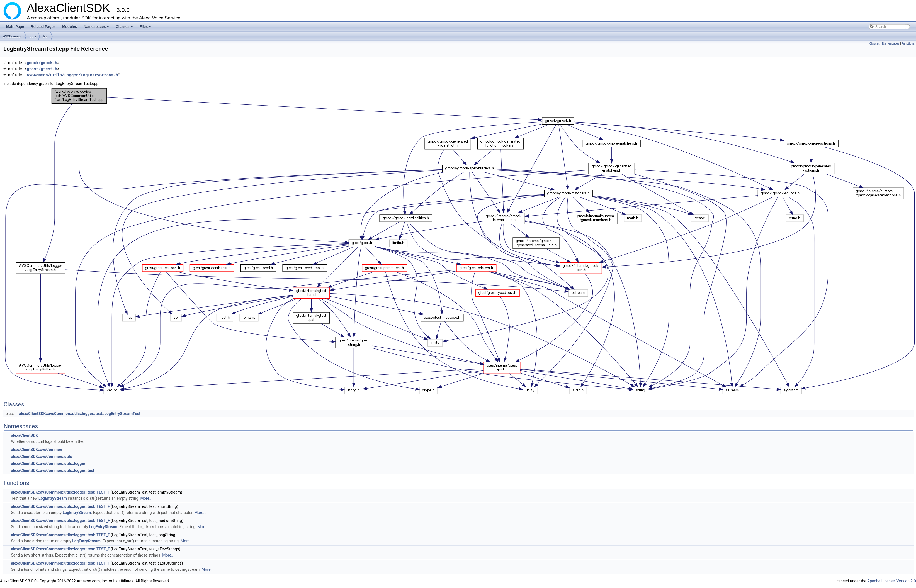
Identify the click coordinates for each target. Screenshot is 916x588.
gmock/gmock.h (42, 63)
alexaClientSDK (24, 435)
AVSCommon (13, 36)
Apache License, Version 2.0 (892, 581)
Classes (125, 28)
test (46, 36)
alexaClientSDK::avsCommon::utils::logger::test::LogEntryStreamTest (80, 414)
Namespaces (97, 28)
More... (146, 498)
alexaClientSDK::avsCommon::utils (41, 457)
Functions (908, 44)
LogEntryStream (53, 498)
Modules (70, 27)
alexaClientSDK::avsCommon (36, 450)
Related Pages (43, 27)
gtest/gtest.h (42, 69)
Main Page (15, 27)
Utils (33, 36)
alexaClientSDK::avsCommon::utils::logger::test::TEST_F (60, 492)
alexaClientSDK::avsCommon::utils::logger (48, 463)
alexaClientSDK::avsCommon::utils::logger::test (53, 470)
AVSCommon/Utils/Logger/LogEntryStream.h (72, 75)
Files (146, 28)
